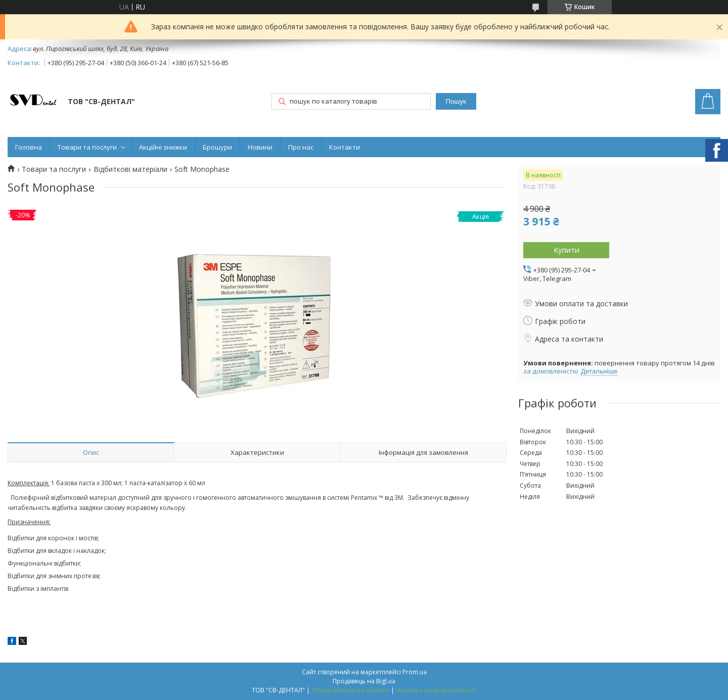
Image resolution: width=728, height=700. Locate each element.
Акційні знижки (163, 147)
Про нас (301, 147)
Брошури (217, 147)
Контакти (345, 147)
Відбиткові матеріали (130, 169)
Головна (29, 147)
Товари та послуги (87, 147)
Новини (260, 147)
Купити (566, 250)
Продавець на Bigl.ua (364, 681)
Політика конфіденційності (436, 690)
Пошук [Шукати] (456, 101)
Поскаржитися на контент (350, 690)
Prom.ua (415, 672)
